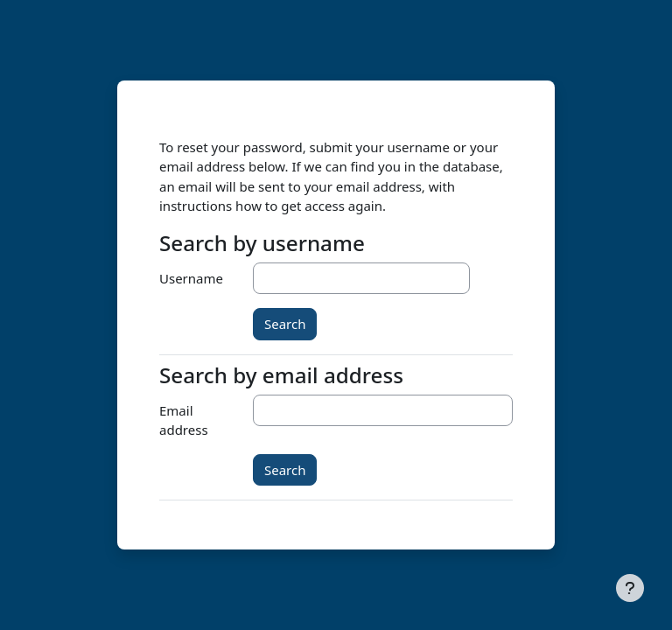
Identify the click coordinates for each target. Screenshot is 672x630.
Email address (184, 420)
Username (191, 278)
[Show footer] (630, 588)
